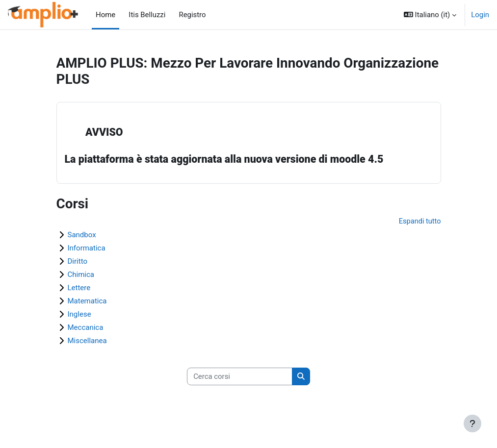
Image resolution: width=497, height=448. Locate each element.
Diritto (78, 262)
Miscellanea (87, 341)
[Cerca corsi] (240, 377)
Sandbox (82, 235)
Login (480, 15)
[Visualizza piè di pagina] (472, 423)
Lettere (79, 288)
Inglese (79, 315)
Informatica (87, 249)
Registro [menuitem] (189, 15)
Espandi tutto (419, 222)
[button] (430, 15)
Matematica (87, 301)
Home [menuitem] (105, 15)
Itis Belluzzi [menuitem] (144, 15)
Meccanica (86, 328)
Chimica (81, 275)
